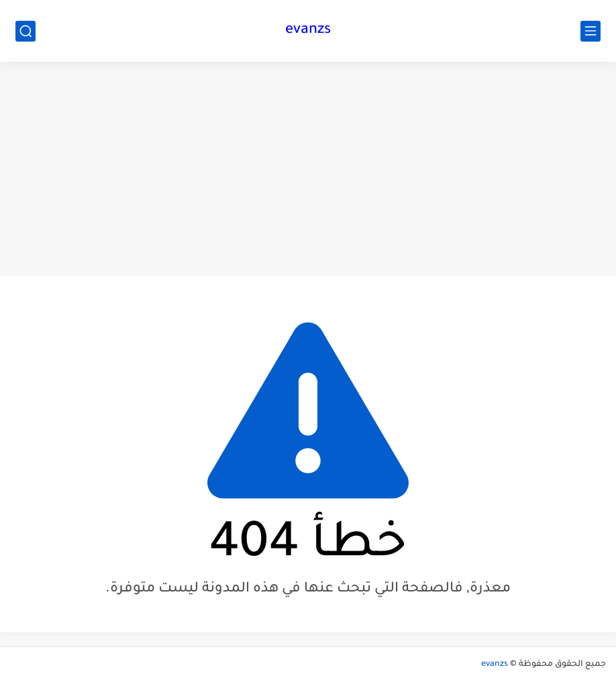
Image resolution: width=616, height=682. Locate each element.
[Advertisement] (308, 169)
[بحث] (25, 31)
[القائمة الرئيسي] (591, 31)
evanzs (308, 31)
